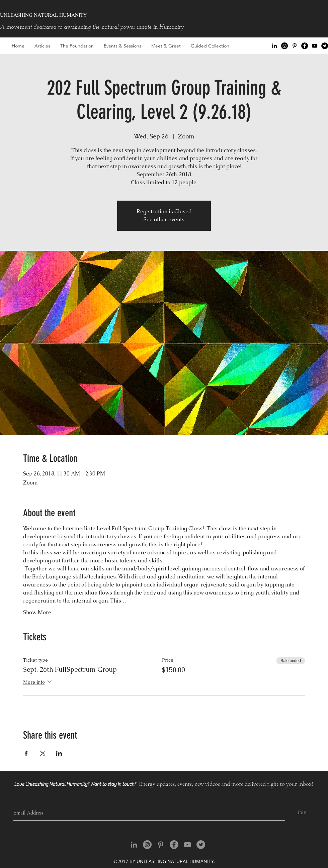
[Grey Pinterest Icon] (161, 845)
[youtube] (315, 46)
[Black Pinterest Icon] (295, 46)
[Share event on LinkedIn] (59, 753)
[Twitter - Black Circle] (325, 46)
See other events (164, 220)
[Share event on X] (43, 753)
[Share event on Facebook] (26, 753)
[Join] (302, 813)
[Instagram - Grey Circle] (147, 845)
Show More (37, 612)
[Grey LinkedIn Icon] (134, 845)
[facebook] (305, 46)
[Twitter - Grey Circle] (201, 845)
